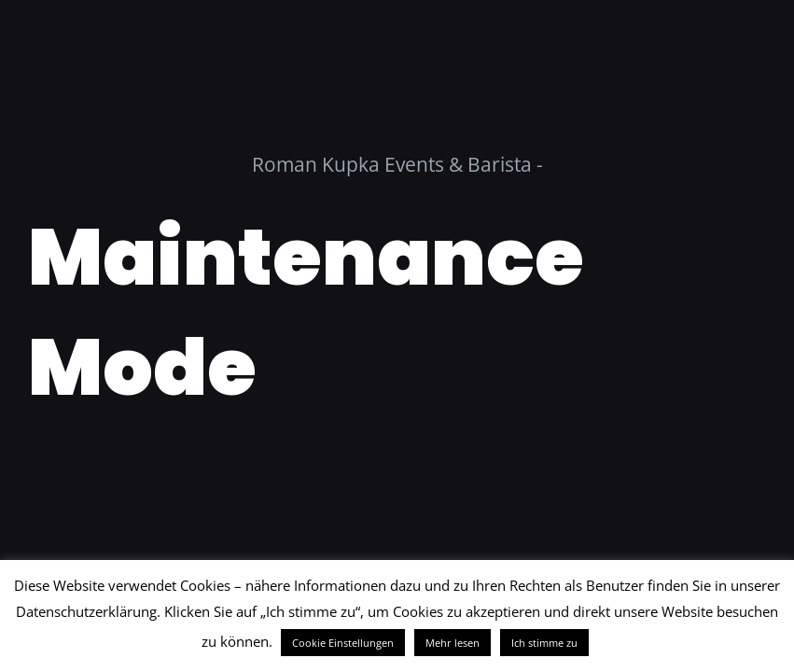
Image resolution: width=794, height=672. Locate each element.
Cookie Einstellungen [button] (343, 643)
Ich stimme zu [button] (544, 643)
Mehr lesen (453, 643)
